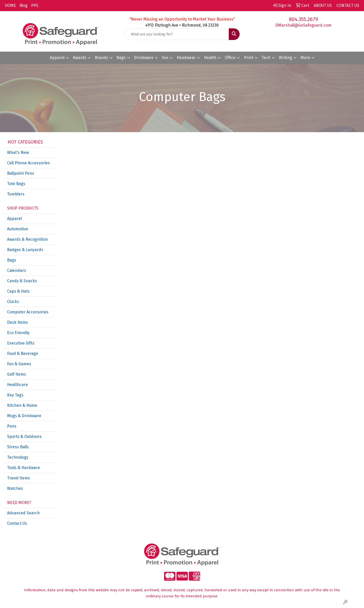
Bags (12, 260)
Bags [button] (121, 58)
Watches (15, 488)
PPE (35, 5)
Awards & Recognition (27, 239)
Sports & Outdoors (24, 437)
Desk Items (18, 322)
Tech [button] (266, 58)
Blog (24, 5)
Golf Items (17, 374)
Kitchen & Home (22, 405)
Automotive (18, 229)
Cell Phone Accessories (28, 163)
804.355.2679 (303, 19)
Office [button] (230, 58)
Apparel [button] (57, 58)
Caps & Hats (18, 291)
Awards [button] (80, 58)
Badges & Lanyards (25, 250)
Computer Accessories (28, 312)
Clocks (13, 302)
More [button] (305, 58)
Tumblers (16, 194)
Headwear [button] (186, 58)
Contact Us (17, 523)
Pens (12, 426)
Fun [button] (165, 58)
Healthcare (17, 385)
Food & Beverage (23, 353)
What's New (18, 153)
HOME (10, 5)
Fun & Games (19, 364)
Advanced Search (23, 513)
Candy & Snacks (22, 281)
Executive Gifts (21, 343)
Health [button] (210, 58)
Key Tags (15, 395)
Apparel (14, 219)
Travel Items (19, 478)
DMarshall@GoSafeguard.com (303, 25)
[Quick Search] (177, 34)
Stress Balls (18, 447)
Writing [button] (286, 58)
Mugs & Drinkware (24, 416)
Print (249, 58)
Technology (18, 457)
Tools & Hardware (24, 468)
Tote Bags (16, 184)
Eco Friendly (18, 333)
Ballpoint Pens (21, 173)
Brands (101, 58)
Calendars (17, 270)
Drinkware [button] (144, 58)
